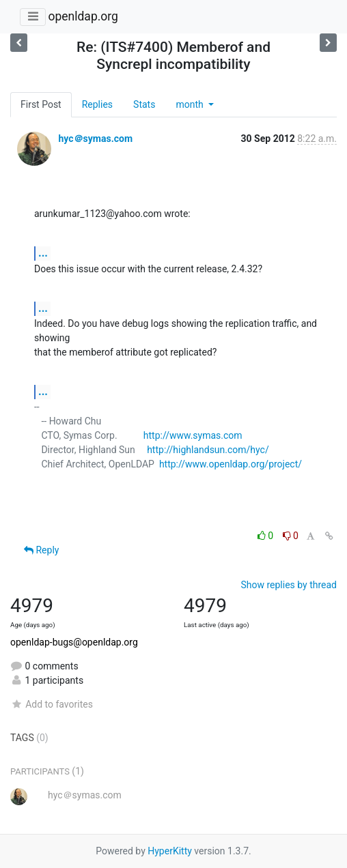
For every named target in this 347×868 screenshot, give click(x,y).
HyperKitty (170, 851)
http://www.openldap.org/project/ (231, 464)
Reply (41, 550)
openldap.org (83, 16)
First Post (41, 104)
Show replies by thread (289, 585)
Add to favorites (52, 704)
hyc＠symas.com (95, 139)
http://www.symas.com (193, 435)
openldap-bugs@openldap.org (74, 642)
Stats (144, 104)
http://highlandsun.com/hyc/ (208, 450)
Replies (97, 104)
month (191, 104)
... (43, 253)
